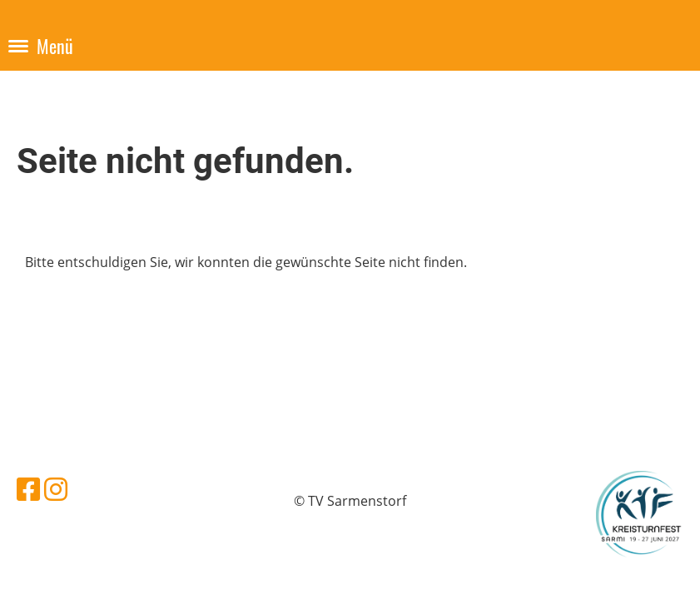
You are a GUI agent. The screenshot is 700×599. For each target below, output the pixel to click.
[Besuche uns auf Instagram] (56, 489)
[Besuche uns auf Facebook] (28, 489)
